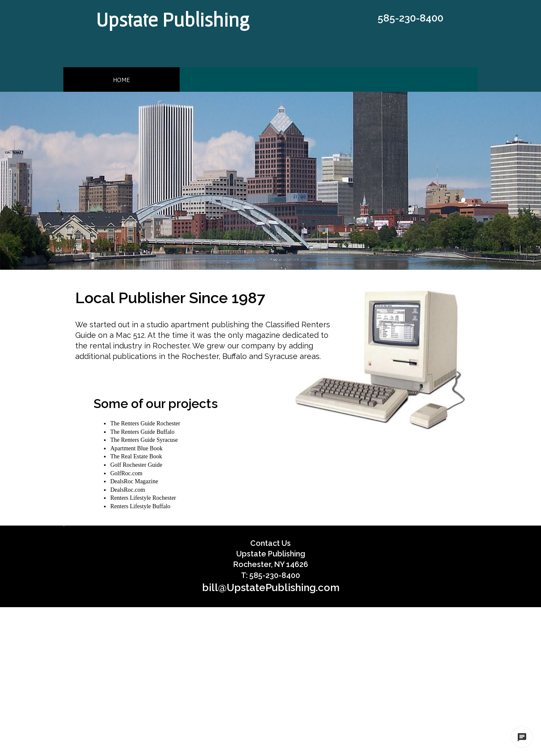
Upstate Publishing (173, 19)
